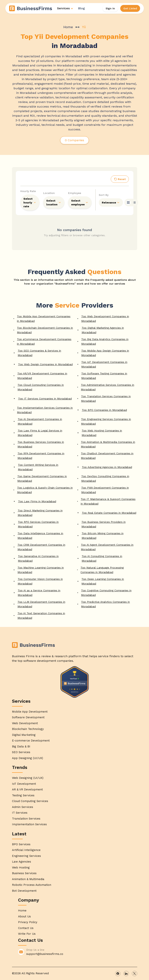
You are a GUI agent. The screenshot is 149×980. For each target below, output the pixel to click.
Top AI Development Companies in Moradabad (40, 421)
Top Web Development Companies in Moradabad (105, 319)
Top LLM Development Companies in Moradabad (41, 604)
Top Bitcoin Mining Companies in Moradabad (103, 536)
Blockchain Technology (28, 729)
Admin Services (23, 807)
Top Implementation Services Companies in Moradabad (45, 410)
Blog (81, 8)
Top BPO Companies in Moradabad (104, 410)
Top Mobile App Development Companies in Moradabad (44, 319)
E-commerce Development (31, 741)
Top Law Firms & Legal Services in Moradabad (40, 433)
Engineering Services (26, 856)
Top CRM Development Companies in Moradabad (41, 547)
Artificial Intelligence (26, 850)
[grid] (128, 203)
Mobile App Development (30, 712)
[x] (135, 974)
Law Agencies (22, 862)
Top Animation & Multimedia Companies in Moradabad (108, 444)
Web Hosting (21, 868)
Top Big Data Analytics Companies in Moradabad (105, 341)
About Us (24, 916)
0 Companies (74, 140)
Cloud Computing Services (30, 801)
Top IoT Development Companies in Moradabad (104, 364)
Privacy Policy (28, 922)
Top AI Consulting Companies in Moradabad (102, 558)
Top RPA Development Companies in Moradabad (41, 456)
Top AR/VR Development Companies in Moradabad (42, 376)
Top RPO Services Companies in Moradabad (38, 524)
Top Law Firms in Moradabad (37, 501)
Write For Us (27, 934)
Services (65, 8)
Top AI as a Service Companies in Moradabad (39, 593)
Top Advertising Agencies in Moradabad (107, 467)
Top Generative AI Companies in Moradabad (38, 558)
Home (68, 27)
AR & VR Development (27, 789)
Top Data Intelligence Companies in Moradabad (40, 536)
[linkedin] (126, 974)
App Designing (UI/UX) (27, 758)
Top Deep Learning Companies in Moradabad (103, 581)
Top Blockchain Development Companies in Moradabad (45, 330)
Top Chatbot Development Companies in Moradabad (107, 456)
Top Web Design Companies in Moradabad (45, 364)
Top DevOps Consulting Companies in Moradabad (105, 478)
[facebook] (118, 974)
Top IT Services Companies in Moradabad (45, 399)
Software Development (28, 717)
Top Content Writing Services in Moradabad (38, 467)
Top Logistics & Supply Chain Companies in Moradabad (45, 490)
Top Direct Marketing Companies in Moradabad (40, 513)
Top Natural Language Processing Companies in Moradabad (102, 570)
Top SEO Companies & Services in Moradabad (39, 353)
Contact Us (26, 928)
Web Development (25, 723)
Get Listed (130, 8)
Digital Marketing (24, 735)
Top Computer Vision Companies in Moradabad (40, 581)
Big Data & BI (21, 746)
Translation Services (26, 819)
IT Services (20, 813)
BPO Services (21, 844)
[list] (134, 203)
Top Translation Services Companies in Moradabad (106, 399)
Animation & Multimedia (28, 879)
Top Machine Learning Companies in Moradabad (41, 570)
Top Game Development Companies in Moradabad (42, 478)
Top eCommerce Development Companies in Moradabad (44, 341)
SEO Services (21, 752)
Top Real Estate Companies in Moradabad (109, 513)
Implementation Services (29, 824)
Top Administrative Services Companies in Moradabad (108, 387)
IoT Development (24, 784)
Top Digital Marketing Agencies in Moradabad (103, 330)
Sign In (110, 8)
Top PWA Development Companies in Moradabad (105, 490)
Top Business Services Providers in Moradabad (104, 524)
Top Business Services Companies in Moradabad (41, 444)
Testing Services (23, 795)
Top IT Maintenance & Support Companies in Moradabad (108, 501)
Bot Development (24, 891)
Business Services (24, 873)
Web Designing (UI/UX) (28, 778)
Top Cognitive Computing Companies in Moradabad (106, 593)
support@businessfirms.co (45, 954)
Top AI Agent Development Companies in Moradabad (107, 547)
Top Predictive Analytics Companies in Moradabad (105, 604)
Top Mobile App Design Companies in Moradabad (105, 353)
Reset (120, 179)
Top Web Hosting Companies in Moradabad (102, 433)
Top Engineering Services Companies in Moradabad (106, 421)
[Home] (31, 8)
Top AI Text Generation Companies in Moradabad (41, 616)
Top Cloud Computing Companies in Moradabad (41, 387)
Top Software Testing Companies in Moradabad (104, 376)
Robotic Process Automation (32, 885)
